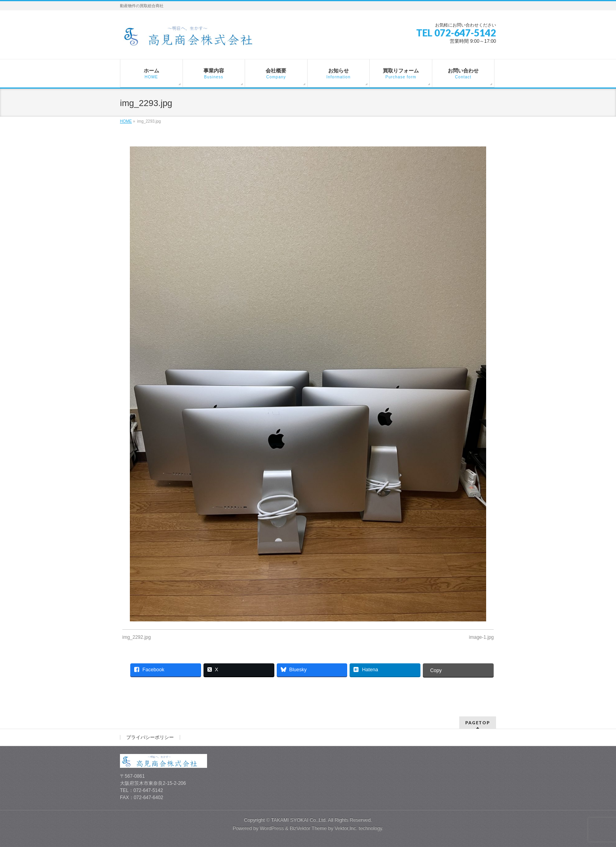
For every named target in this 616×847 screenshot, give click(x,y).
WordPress (272, 827)
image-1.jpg (482, 637)
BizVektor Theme (308, 827)
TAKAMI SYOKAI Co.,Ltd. (299, 819)
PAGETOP (478, 721)
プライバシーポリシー (150, 736)
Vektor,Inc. (346, 827)
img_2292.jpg (137, 637)
